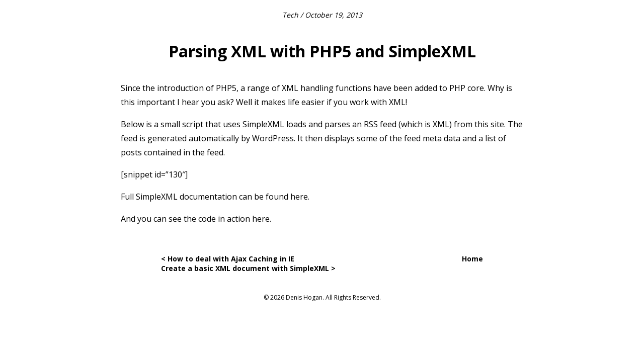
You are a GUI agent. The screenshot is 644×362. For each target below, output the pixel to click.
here (299, 197)
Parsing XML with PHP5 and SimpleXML (322, 51)
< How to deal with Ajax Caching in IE (228, 259)
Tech (290, 15)
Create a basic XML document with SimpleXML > (248, 268)
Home (472, 259)
